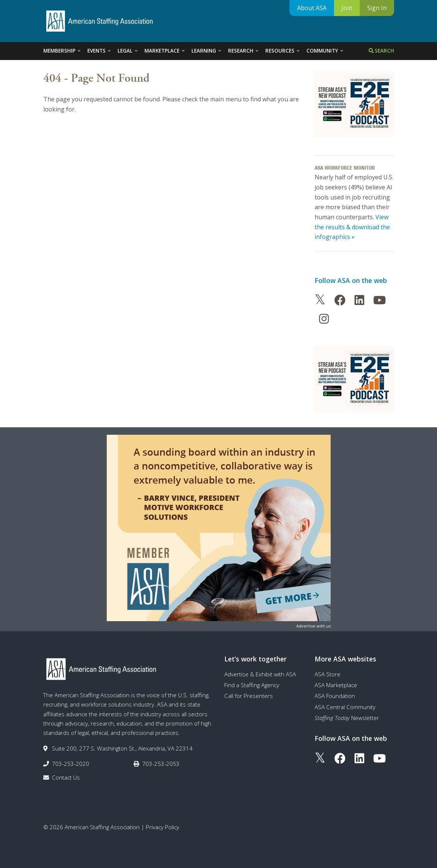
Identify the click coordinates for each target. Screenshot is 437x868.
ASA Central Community (345, 707)
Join (347, 8)
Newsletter (347, 718)
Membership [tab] (62, 51)
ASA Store (327, 674)
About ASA (312, 8)
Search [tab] (381, 51)
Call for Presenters (249, 696)
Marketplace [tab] (165, 51)
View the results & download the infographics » (352, 227)
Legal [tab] (128, 51)
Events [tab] (99, 51)
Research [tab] (244, 51)
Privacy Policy (163, 827)
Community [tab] (325, 51)
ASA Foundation (335, 696)
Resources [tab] (283, 51)
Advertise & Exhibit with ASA (260, 674)
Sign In (377, 8)
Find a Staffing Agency (252, 685)
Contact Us (66, 777)
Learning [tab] (207, 51)
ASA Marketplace (336, 685)
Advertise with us (313, 626)
